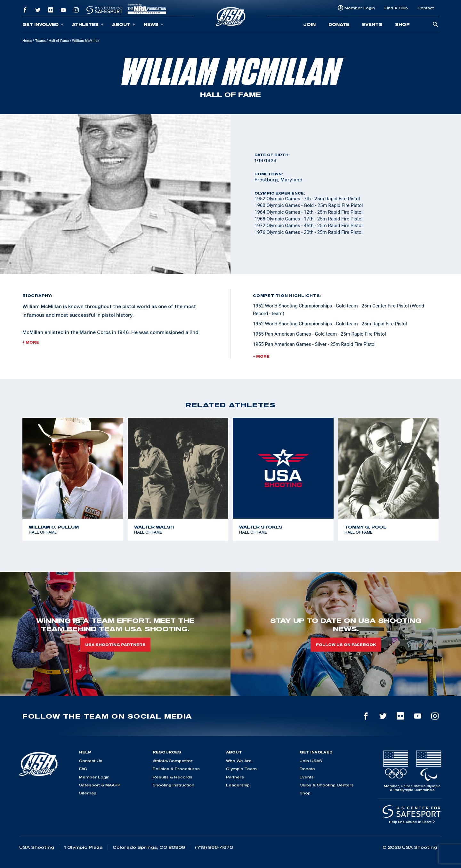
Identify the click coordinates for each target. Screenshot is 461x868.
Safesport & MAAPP (100, 785)
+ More (31, 342)
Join (309, 24)
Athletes (88, 24)
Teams (40, 41)
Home (27, 41)
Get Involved (43, 24)
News (154, 24)
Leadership (238, 785)
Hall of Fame (59, 41)
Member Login (360, 8)
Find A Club (396, 8)
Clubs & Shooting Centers (327, 785)
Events (372, 24)
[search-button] (435, 25)
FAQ (83, 769)
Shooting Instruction (174, 785)
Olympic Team (241, 769)
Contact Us (91, 761)
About (124, 24)
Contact (426, 8)
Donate (339, 24)
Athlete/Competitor (173, 761)
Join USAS (311, 761)
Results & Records (173, 777)
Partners (235, 777)
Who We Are (239, 761)
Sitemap (88, 793)
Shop (402, 24)
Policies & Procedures (176, 769)
